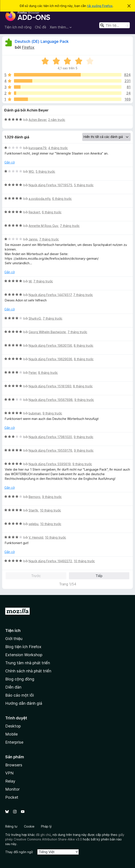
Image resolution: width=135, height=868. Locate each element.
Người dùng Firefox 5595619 (50, 464)
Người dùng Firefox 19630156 (50, 345)
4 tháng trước (58, 148)
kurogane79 (38, 148)
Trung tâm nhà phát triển (28, 663)
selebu (33, 524)
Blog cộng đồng (20, 679)
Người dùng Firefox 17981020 (50, 437)
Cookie (29, 826)
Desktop (13, 726)
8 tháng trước (84, 345)
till (30, 281)
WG (31, 171)
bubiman (35, 413)
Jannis (33, 239)
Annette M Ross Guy (43, 226)
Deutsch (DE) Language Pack (42, 41)
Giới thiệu (14, 639)
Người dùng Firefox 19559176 (50, 450)
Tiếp (99, 576)
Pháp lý (46, 826)
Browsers (14, 765)
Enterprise (14, 742)
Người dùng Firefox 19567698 (51, 400)
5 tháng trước (45, 171)
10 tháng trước (50, 510)
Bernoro (34, 497)
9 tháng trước (84, 400)
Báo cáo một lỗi (20, 695)
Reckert (34, 212)
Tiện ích (13, 631)
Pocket (12, 797)
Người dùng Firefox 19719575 (50, 185)
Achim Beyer (38, 120)
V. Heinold (36, 537)
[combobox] (114, 25)
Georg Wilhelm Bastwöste (47, 332)
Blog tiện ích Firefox (23, 647)
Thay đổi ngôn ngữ (19, 852)
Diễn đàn (13, 687)
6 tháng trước (62, 199)
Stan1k (33, 510)
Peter (32, 373)
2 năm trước (57, 120)
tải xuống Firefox (100, 6)
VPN (9, 773)
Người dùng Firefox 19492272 (50, 561)
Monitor (12, 789)
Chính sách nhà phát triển (28, 671)
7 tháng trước (70, 226)
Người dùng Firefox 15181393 (50, 386)
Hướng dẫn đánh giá (24, 703)
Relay (10, 781)
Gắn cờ (9, 162)
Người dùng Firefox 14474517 (50, 295)
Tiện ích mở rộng (18, 27)
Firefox (28, 47)
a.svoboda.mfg (39, 199)
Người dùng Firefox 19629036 (50, 359)
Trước (36, 576)
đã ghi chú (43, 835)
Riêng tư (11, 826)
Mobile (11, 734)
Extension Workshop (24, 655)
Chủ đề (41, 27)
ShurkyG (35, 318)
